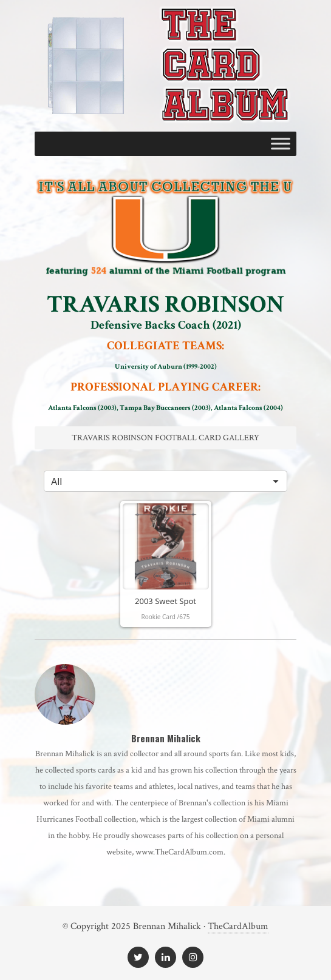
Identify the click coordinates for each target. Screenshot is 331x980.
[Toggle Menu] (281, 143)
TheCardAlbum (238, 926)
